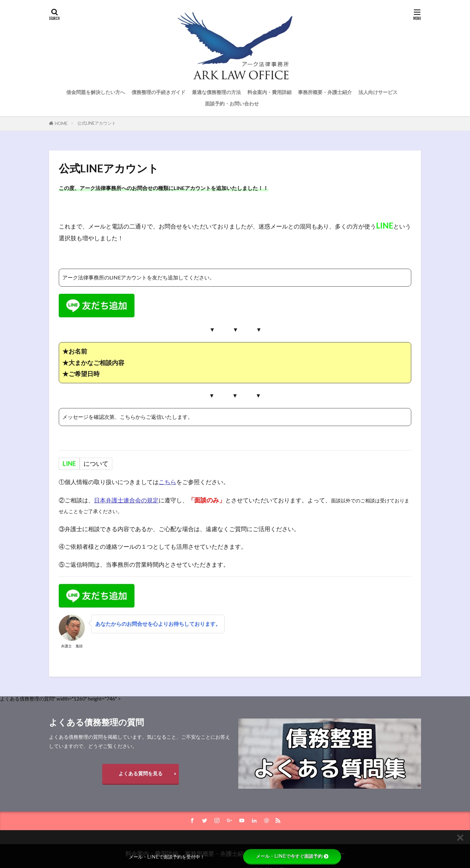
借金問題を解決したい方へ (96, 92)
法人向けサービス (378, 92)
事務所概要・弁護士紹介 (325, 92)
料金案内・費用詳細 (269, 92)
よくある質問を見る (141, 773)
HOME (61, 123)
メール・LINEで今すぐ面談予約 (292, 856)
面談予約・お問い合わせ (232, 103)
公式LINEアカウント (97, 123)
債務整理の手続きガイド (158, 92)
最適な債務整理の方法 (216, 92)
